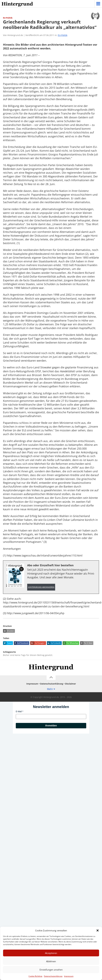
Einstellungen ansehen (51, 970)
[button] (97, 930)
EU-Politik (63, 35)
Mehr (50, 689)
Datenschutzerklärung (53, 976)
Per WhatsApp (70, 643)
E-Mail (19, 711)
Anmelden (51, 726)
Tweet (8, 643)
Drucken (8, 631)
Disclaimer (70, 684)
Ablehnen (51, 961)
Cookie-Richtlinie (35, 976)
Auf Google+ (38, 643)
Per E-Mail (86, 643)
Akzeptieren (51, 953)
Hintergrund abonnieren (41, 587)
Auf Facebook (21, 643)
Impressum (69, 976)
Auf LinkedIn (54, 643)
